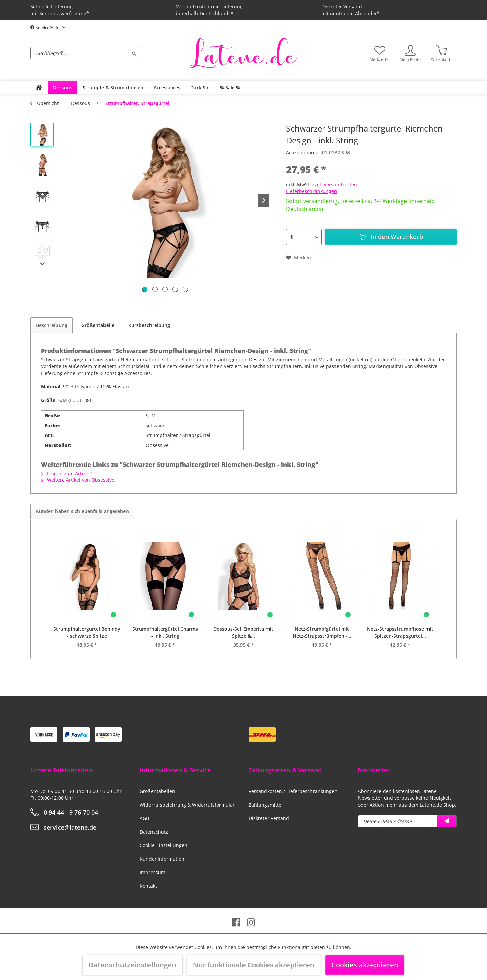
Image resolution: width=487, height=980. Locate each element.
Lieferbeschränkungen (312, 191)
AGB (144, 818)
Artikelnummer (303, 153)
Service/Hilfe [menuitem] (45, 28)
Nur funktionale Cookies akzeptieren (254, 965)
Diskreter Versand (269, 818)
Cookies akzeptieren (365, 965)
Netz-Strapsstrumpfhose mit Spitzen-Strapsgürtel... (400, 632)
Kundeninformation (162, 859)
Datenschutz (154, 832)
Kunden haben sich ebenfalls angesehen (82, 511)
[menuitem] (108, 53)
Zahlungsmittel (266, 805)
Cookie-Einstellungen (164, 845)
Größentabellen (157, 791)
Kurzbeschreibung (149, 325)
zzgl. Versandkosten (335, 184)
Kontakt (148, 886)
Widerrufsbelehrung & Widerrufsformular (187, 805)
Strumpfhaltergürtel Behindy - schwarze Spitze (87, 632)
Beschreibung (52, 325)
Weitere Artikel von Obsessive (78, 480)
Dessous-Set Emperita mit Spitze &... (243, 632)
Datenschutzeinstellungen (132, 965)
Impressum (153, 872)
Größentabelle (98, 325)
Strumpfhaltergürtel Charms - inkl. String (165, 632)
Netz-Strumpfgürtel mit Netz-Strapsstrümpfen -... (322, 632)
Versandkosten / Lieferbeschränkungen (293, 791)
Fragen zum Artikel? (66, 473)
